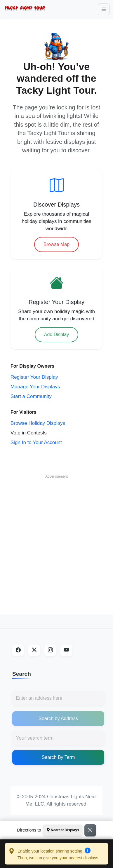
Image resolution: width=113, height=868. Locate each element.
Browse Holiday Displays (38, 423)
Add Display (56, 335)
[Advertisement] (55, 536)
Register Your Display (34, 377)
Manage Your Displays (35, 387)
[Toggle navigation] (104, 9)
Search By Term (58, 757)
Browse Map (56, 244)
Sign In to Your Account (36, 442)
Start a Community (31, 396)
